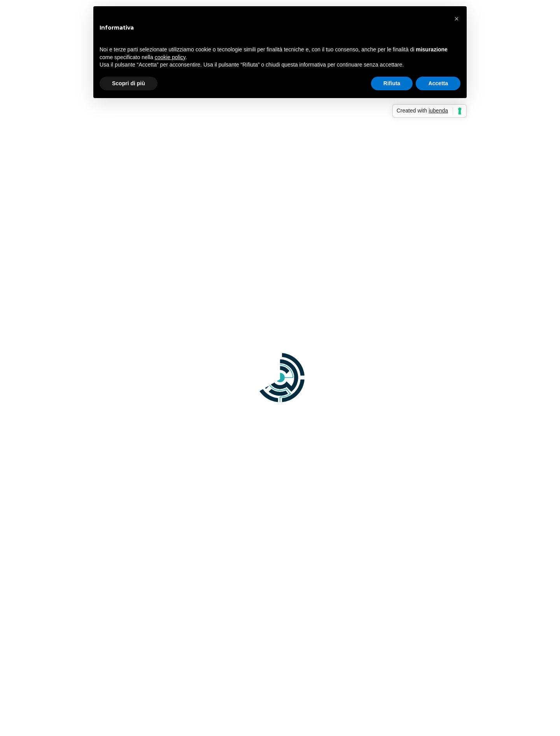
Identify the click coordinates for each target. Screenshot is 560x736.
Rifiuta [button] (392, 83)
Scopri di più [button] (129, 83)
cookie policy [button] (170, 57)
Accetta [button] (438, 83)
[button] (457, 19)
